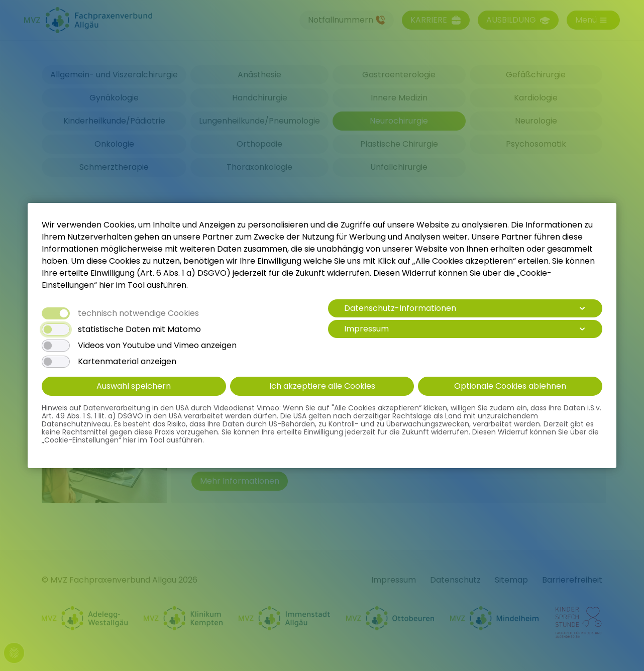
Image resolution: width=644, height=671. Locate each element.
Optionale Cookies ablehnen (510, 386)
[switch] (56, 329)
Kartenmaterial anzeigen (127, 362)
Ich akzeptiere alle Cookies (322, 386)
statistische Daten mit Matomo (139, 329)
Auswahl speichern (134, 386)
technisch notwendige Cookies (138, 313)
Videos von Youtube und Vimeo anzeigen (157, 346)
